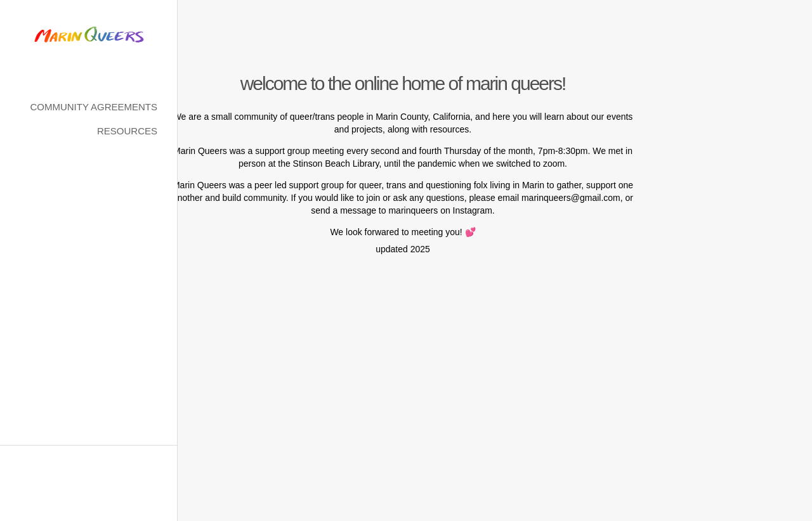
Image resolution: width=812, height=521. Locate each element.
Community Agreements (94, 107)
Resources (127, 131)
